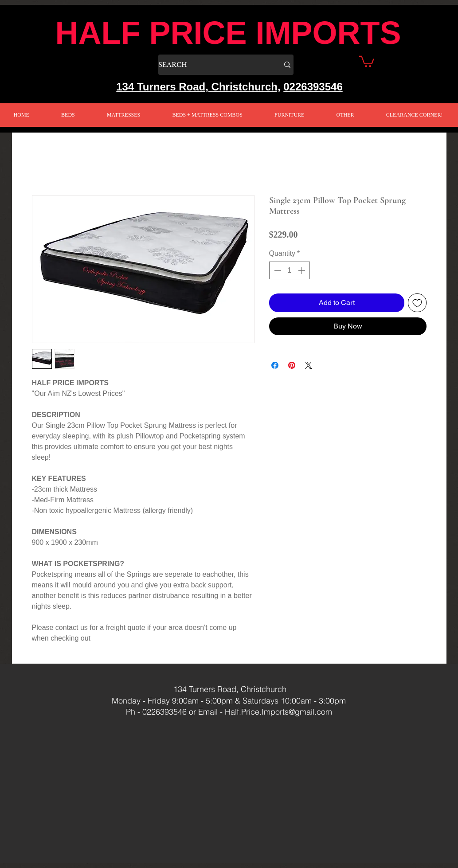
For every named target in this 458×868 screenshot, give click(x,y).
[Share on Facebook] (275, 365)
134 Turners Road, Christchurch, (198, 87)
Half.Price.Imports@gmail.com (278, 712)
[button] (367, 61)
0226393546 (313, 87)
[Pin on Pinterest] (292, 365)
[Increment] (302, 270)
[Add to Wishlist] (417, 303)
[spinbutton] (290, 270)
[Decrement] (277, 270)
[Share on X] (309, 365)
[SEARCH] (212, 65)
